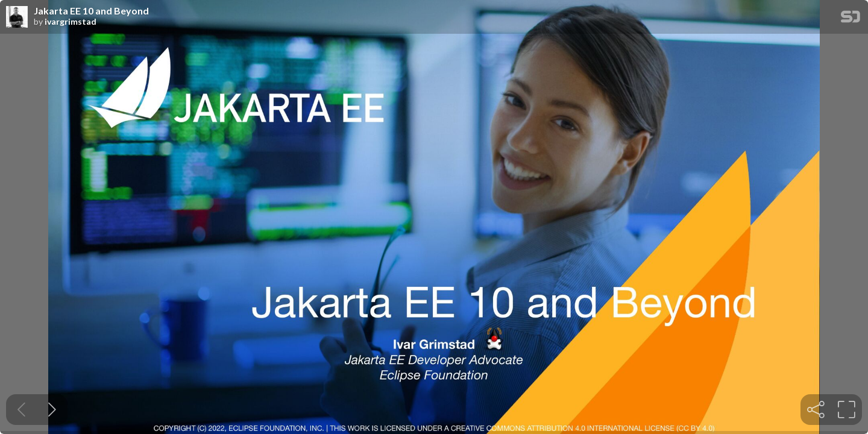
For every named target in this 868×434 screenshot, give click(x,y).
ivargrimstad (71, 22)
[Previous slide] (21, 410)
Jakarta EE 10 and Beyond (91, 11)
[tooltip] (816, 410)
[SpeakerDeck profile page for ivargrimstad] (17, 17)
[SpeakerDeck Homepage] (851, 19)
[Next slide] (52, 410)
